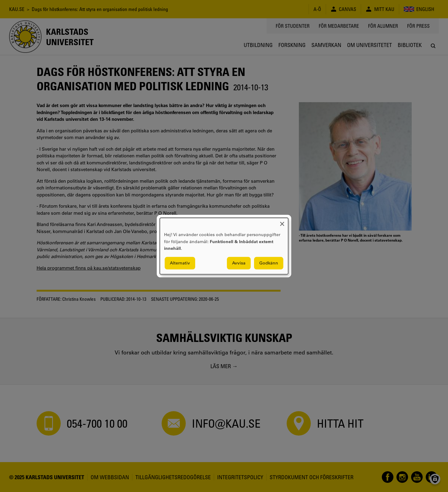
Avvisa (239, 263)
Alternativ (180, 263)
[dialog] (224, 246)
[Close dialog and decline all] (282, 222)
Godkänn (269, 263)
